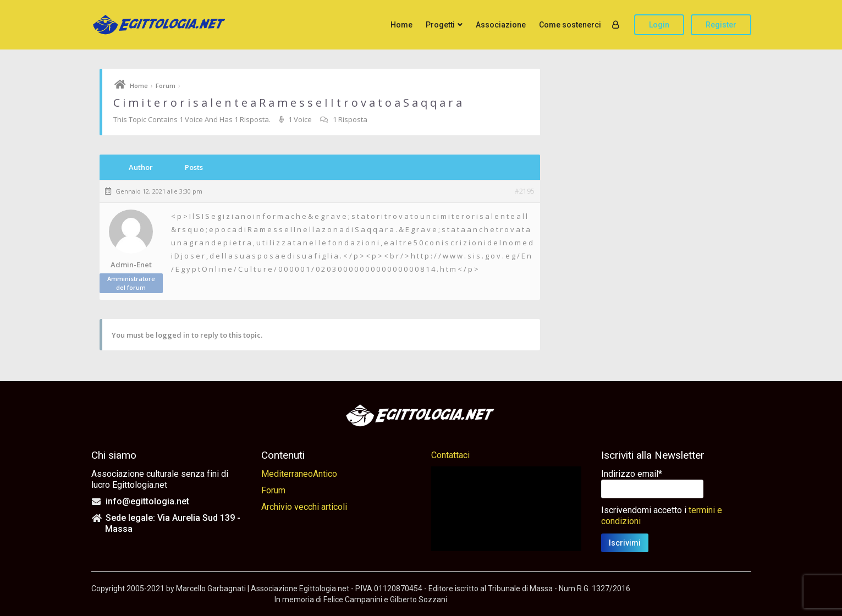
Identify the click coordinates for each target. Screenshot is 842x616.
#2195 (525, 191)
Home (401, 25)
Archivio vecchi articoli (304, 507)
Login (659, 25)
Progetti (440, 25)
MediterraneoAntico (299, 474)
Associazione (501, 25)
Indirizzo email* (632, 474)
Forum (166, 86)
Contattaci (450, 455)
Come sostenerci (570, 25)
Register (721, 25)
